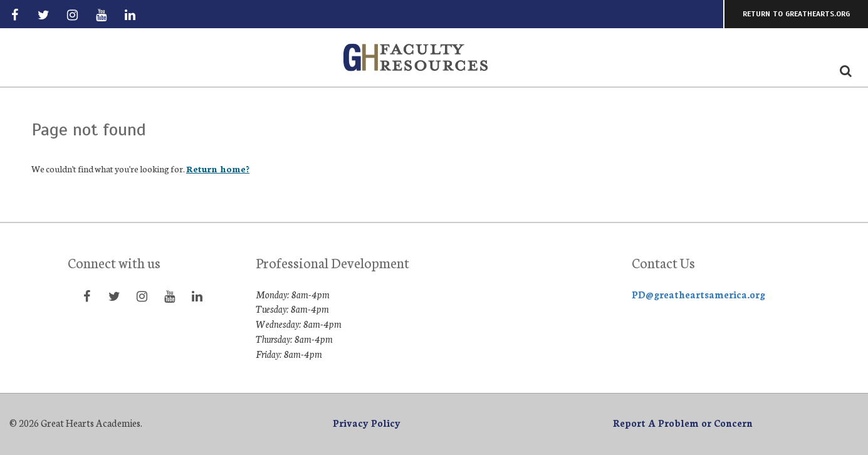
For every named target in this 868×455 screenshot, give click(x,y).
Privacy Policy (367, 423)
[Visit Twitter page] (43, 14)
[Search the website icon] (845, 70)
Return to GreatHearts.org (796, 14)
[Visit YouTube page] (102, 14)
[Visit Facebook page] (14, 14)
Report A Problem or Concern (683, 423)
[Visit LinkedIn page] (130, 14)
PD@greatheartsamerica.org (698, 294)
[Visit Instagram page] (72, 14)
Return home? (218, 169)
